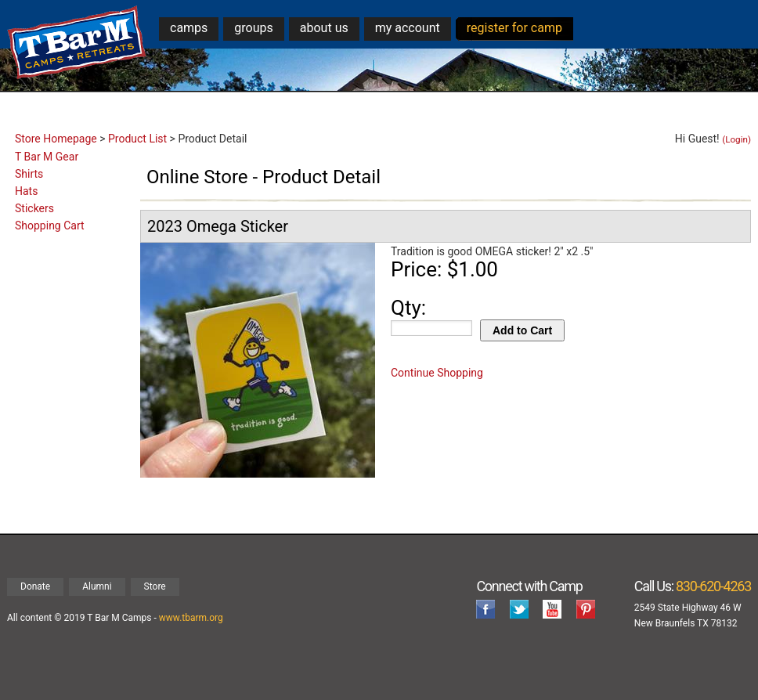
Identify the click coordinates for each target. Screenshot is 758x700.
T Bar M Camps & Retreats (77, 43)
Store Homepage (56, 139)
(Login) (736, 139)
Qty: (408, 308)
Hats (26, 191)
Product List (137, 139)
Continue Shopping (437, 373)
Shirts (29, 174)
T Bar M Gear (47, 157)
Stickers (34, 208)
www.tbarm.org (191, 618)
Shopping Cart (50, 226)
